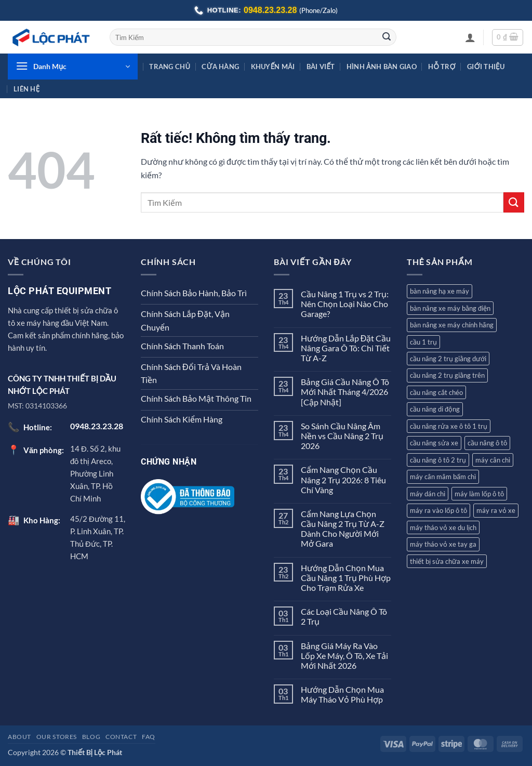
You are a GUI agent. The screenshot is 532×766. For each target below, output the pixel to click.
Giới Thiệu (486, 67)
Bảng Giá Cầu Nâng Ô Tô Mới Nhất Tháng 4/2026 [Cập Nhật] (345, 392)
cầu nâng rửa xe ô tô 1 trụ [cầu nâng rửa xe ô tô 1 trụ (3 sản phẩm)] (449, 426)
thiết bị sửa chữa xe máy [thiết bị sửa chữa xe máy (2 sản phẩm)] (447, 561)
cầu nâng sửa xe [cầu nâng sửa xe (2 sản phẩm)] (434, 443)
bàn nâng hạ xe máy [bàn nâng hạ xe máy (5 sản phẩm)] (440, 291)
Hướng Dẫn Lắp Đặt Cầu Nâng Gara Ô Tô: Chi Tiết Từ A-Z (346, 348)
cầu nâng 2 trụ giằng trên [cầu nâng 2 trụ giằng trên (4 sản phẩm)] (447, 375)
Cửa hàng (220, 67)
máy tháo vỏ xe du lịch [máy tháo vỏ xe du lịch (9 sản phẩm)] (443, 527)
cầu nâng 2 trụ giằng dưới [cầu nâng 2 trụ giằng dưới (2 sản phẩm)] (448, 359)
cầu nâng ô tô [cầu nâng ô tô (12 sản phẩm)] (487, 443)
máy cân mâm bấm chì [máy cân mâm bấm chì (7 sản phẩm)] (443, 477)
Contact (121, 737)
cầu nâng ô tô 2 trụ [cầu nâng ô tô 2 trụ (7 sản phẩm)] (438, 460)
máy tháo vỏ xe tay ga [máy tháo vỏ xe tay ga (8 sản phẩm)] (443, 544)
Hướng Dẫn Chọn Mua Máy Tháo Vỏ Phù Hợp (342, 694)
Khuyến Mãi (273, 67)
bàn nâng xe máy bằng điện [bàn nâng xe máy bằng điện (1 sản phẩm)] (450, 308)
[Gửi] (387, 37)
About (19, 737)
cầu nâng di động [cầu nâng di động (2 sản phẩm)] (435, 409)
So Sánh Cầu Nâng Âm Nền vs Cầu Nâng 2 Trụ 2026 (342, 436)
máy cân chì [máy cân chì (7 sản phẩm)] (493, 460)
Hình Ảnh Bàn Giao (382, 67)
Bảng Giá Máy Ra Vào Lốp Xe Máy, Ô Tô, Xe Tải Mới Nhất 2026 (344, 656)
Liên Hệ (26, 89)
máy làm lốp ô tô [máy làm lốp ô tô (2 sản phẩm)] (479, 494)
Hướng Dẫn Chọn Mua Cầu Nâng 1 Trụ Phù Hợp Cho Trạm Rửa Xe (346, 578)
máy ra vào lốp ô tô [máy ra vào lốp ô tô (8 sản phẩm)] (438, 510)
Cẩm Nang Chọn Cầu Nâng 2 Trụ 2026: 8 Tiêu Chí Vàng (343, 479)
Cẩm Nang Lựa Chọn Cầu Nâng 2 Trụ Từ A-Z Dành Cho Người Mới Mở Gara (343, 529)
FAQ (149, 737)
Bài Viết (321, 67)
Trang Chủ (170, 67)
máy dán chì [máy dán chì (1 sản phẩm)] (428, 494)
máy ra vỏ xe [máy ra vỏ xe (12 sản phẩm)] (496, 510)
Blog (91, 737)
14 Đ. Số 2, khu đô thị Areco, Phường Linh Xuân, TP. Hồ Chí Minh (95, 473)
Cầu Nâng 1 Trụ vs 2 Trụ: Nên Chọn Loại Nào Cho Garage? (345, 304)
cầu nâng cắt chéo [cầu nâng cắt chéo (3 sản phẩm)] (436, 392)
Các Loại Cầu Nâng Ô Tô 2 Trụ (344, 616)
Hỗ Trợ (442, 67)
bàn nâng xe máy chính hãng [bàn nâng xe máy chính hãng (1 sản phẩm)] (452, 325)
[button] (470, 37)
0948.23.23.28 (270, 10)
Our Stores (57, 737)
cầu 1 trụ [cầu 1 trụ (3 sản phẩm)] (423, 342)
